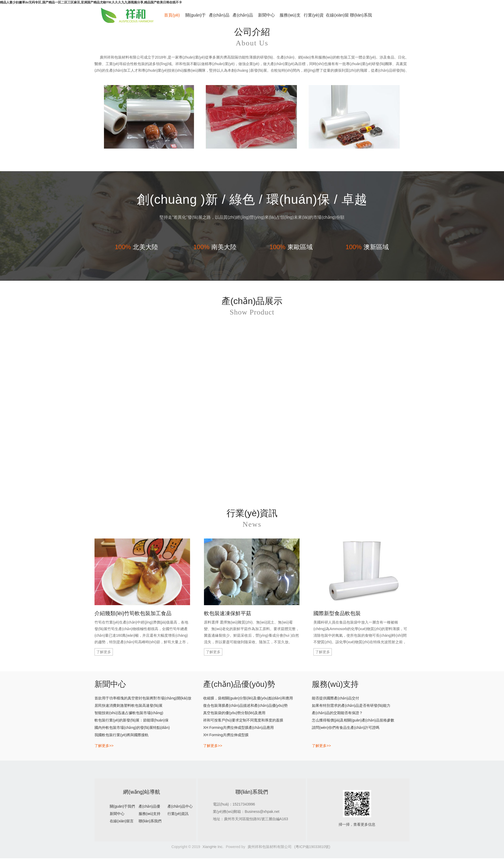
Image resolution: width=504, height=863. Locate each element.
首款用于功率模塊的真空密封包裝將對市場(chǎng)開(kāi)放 (143, 698)
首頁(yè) (172, 15)
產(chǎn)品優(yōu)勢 (219, 18)
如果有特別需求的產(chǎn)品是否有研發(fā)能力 (351, 705)
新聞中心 (266, 15)
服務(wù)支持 (290, 18)
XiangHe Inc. (213, 847)
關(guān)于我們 (196, 18)
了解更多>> (104, 746)
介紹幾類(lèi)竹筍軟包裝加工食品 (133, 613)
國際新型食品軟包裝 (337, 613)
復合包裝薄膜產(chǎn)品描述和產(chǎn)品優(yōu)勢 (245, 705)
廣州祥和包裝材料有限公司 (270, 847)
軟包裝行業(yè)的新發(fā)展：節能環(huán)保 (132, 720)
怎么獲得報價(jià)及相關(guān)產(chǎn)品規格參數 (353, 720)
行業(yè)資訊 (314, 18)
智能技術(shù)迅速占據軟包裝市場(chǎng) (129, 713)
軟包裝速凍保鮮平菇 (228, 613)
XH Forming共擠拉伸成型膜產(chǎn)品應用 (238, 728)
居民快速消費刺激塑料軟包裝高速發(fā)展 (128, 705)
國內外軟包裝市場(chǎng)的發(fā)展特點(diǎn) (132, 728)
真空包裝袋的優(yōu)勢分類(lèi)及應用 (234, 713)
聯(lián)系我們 (361, 18)
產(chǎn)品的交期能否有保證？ (337, 713)
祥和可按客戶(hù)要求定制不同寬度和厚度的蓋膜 (243, 720)
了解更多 (104, 652)
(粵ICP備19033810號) (312, 847)
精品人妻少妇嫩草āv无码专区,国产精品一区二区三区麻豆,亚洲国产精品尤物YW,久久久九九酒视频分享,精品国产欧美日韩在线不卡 (91, 2)
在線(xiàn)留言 (337, 18)
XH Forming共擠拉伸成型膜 (226, 735)
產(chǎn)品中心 (243, 18)
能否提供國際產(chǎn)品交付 (335, 698)
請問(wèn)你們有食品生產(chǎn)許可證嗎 (346, 728)
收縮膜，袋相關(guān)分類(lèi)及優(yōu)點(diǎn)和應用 (248, 698)
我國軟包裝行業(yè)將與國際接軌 (122, 735)
